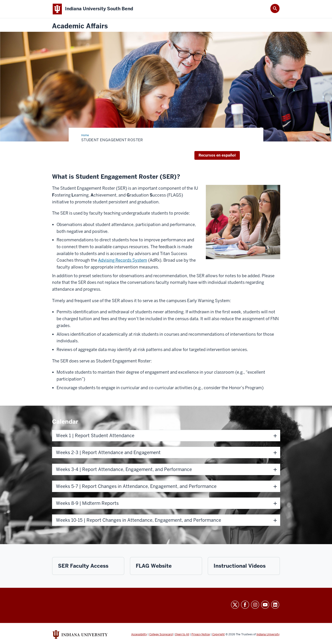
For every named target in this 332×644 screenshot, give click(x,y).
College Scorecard (161, 634)
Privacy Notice (201, 634)
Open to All (182, 634)
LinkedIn (275, 605)
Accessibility (139, 634)
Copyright (218, 634)
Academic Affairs (80, 26)
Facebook (245, 605)
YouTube (265, 605)
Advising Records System (123, 260)
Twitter (235, 605)
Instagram (255, 605)
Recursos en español (217, 155)
